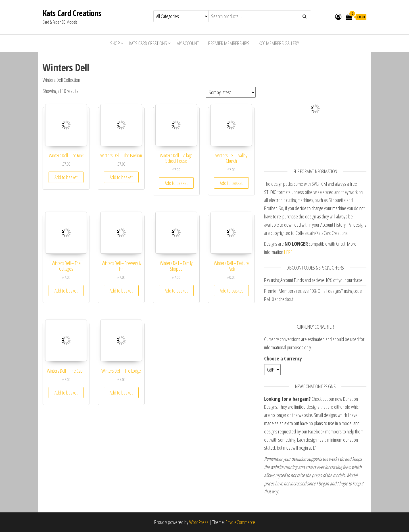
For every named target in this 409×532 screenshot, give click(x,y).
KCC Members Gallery (279, 43)
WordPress (199, 522)
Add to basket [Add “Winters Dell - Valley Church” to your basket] (231, 183)
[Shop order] (231, 92)
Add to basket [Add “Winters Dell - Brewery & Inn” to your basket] (121, 291)
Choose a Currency (283, 358)
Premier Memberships (229, 43)
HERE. (289, 252)
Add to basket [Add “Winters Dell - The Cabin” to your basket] (66, 393)
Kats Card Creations (72, 13)
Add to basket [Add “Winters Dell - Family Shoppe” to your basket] (176, 291)
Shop (115, 43)
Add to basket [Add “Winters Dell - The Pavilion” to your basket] (121, 177)
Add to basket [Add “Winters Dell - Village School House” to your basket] (176, 183)
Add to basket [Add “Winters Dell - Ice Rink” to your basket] (66, 177)
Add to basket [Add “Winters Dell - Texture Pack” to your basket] (231, 291)
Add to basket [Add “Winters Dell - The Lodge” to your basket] (121, 393)
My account (188, 43)
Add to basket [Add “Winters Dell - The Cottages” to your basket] (66, 291)
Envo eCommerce (240, 522)
